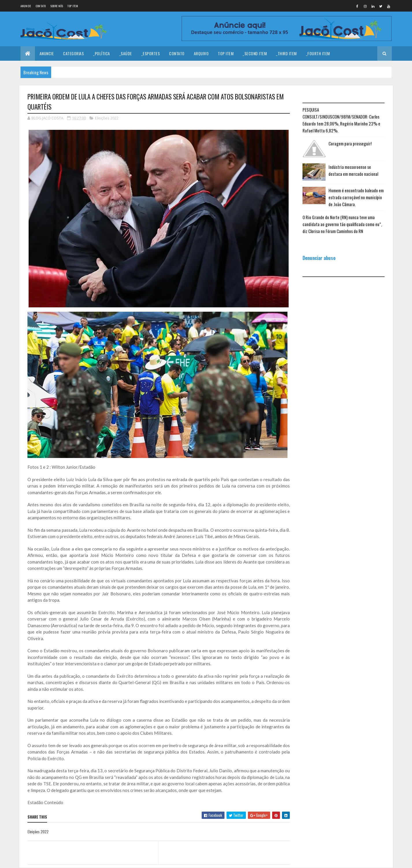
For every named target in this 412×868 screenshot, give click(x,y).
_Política (102, 53)
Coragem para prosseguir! (350, 143)
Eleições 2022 (107, 118)
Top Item (73, 6)
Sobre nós (57, 6)
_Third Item (286, 53)
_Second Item (255, 53)
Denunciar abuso (319, 258)
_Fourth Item (318, 53)
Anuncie (26, 6)
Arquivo (201, 53)
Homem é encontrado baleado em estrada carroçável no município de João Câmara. (356, 197)
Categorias (73, 53)
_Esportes (151, 53)
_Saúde (126, 53)
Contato (41, 6)
